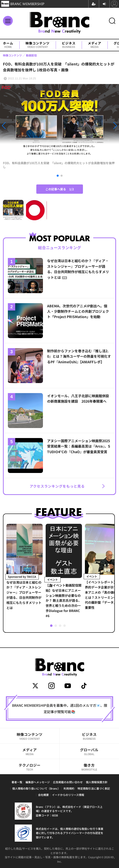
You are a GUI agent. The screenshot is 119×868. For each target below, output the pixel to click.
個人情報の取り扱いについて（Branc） (36, 788)
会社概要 (43, 795)
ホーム (8, 45)
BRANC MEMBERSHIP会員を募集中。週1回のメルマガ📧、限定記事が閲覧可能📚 (60, 708)
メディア (95, 45)
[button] (18, 126)
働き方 (89, 767)
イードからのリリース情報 (68, 795)
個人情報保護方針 (97, 782)
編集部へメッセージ (38, 782)
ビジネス (69, 45)
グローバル (89, 751)
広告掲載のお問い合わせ (68, 782)
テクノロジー (30, 767)
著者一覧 (17, 782)
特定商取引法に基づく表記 (94, 788)
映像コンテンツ (38, 45)
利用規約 (69, 788)
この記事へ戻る (60, 189)
